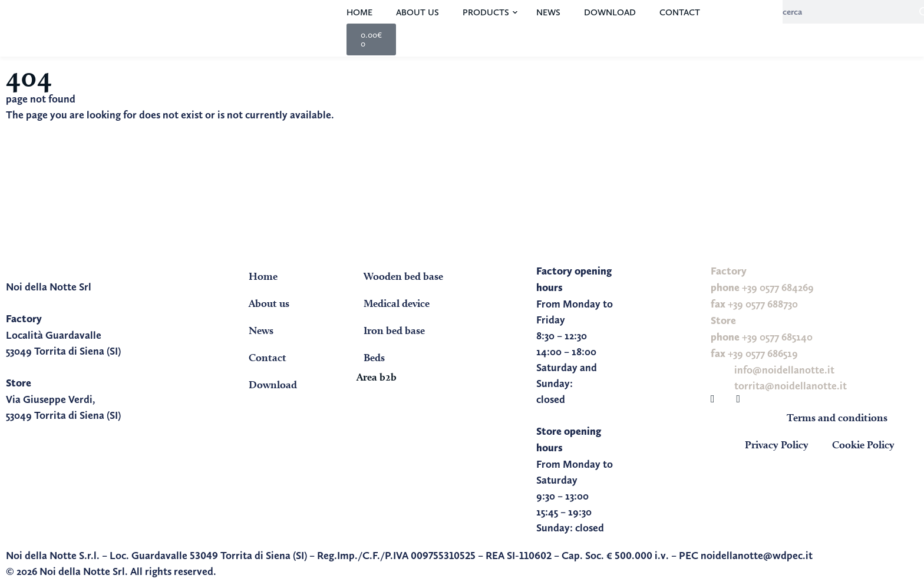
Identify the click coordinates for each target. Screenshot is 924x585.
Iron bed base (394, 330)
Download (610, 12)
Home (359, 12)
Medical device (397, 303)
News (548, 12)
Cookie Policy (863, 444)
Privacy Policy (777, 444)
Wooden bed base (403, 276)
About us (418, 12)
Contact (680, 12)
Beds (374, 357)
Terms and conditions (837, 417)
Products (486, 12)
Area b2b (377, 377)
